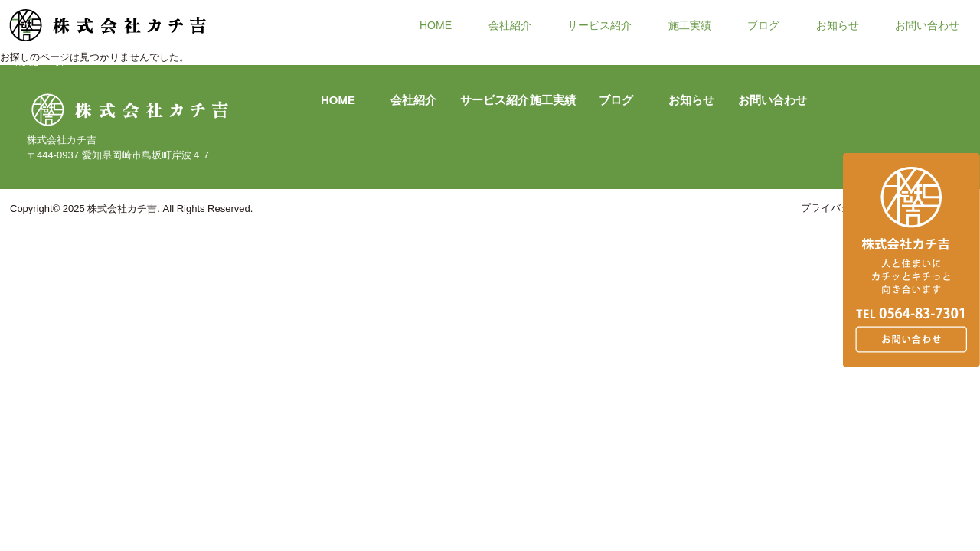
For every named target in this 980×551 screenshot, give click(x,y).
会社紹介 (510, 24)
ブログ (763, 24)
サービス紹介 (599, 24)
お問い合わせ (927, 24)
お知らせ (838, 24)
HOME (436, 24)
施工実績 (690, 24)
